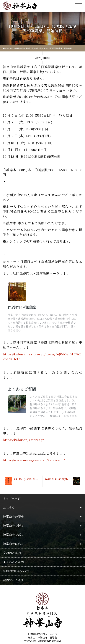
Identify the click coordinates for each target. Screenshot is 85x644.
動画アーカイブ (13, 546)
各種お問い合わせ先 (16, 537)
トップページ (12, 465)
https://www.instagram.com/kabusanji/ (34, 426)
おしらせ (10, 48)
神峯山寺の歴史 (13, 483)
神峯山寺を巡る (13, 501)
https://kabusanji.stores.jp (24, 406)
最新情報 (19, 48)
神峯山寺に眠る (13, 510)
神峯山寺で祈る (13, 492)
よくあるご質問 (20, 384)
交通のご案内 (12, 519)
